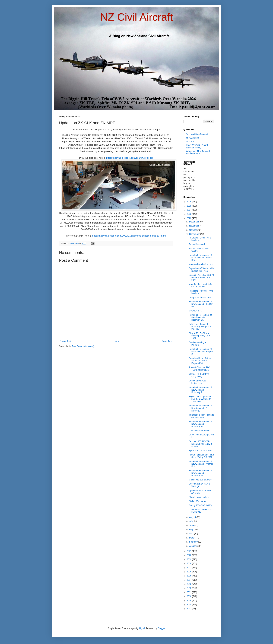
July (191, 521)
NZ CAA (190, 142)
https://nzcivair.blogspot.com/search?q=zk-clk (130, 158)
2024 (189, 210)
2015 (189, 576)
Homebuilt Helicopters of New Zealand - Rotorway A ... (200, 390)
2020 (189, 555)
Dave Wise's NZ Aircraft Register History (197, 146)
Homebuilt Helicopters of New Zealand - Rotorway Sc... (200, 318)
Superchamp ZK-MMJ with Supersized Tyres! (201, 270)
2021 (189, 551)
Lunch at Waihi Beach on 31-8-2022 (200, 511)
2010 (189, 596)
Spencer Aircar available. (200, 451)
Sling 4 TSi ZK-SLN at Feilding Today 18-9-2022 (200, 336)
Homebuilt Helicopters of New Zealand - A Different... (200, 408)
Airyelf (142, 628)
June (192, 525)
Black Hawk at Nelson (199, 497)
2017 (189, 568)
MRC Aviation (192, 138)
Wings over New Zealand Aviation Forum (198, 152)
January (193, 546)
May (192, 530)
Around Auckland (197, 244)
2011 (189, 592)
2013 (189, 584)
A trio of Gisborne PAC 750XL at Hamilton (199, 369)
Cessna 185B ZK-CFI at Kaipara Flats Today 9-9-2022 (201, 444)
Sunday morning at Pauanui (198, 344)
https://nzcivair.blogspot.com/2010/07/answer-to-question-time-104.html (129, 236)
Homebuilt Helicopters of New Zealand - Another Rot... (201, 464)
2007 (189, 609)
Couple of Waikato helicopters (197, 382)
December (194, 222)
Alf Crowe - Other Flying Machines (200, 239)
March (193, 538)
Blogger (161, 628)
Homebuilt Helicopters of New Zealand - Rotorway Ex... (200, 424)
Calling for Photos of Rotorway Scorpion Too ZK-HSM (201, 327)
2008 (189, 605)
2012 (189, 588)
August (193, 517)
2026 (189, 202)
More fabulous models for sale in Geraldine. (201, 285)
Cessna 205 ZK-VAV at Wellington (199, 485)
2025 (189, 206)
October (193, 230)
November (194, 226)
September (195, 234)
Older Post (167, 341)
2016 (189, 572)
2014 (189, 580)
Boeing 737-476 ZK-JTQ (200, 505)
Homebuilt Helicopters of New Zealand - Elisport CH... (201, 352)
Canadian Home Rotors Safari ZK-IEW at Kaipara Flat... (200, 361)
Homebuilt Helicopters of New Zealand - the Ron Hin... (201, 304)
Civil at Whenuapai (198, 501)
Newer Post (65, 341)
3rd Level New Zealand (197, 134)
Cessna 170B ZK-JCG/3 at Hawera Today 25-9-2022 (201, 278)
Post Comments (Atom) (83, 346)
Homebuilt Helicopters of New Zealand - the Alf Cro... (200, 258)
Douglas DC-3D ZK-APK (200, 298)
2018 (189, 563)
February (194, 542)
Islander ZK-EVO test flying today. (199, 375)
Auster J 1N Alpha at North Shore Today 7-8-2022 (201, 456)
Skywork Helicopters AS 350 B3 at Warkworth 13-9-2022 (200, 399)
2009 (189, 601)
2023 (189, 214)
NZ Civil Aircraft (136, 17)
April (192, 534)
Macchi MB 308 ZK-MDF (200, 480)
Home (116, 341)
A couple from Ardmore (199, 431)
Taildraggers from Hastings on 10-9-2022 (201, 416)
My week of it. (195, 311)
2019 (189, 559)
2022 (189, 218)
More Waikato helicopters (201, 264)
